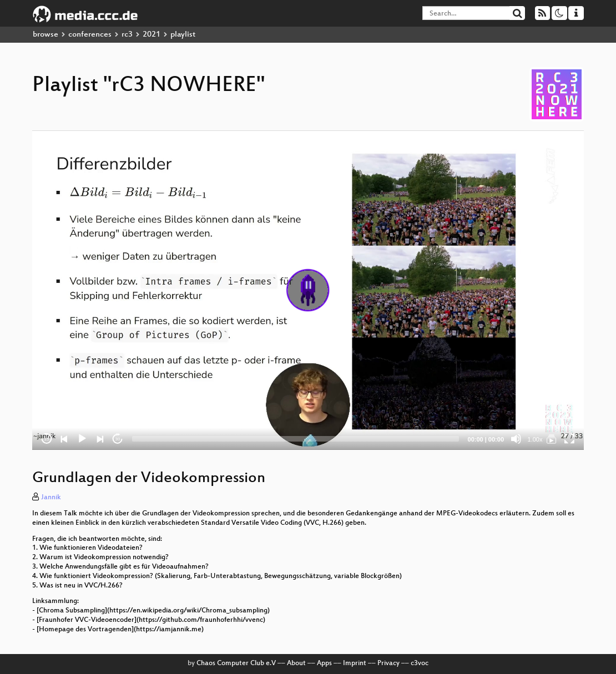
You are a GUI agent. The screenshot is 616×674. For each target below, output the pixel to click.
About (296, 663)
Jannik (51, 498)
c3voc (420, 663)
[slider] (296, 439)
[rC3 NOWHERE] (552, 439)
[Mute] (516, 439)
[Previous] (64, 439)
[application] (308, 290)
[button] (308, 290)
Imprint (355, 663)
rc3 (127, 35)
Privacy (388, 663)
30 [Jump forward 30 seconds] (118, 439)
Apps (324, 663)
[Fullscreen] (569, 439)
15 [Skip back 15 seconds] (47, 439)
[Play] (82, 439)
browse (46, 35)
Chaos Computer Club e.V (236, 663)
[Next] (100, 439)
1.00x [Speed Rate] (535, 439)
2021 (152, 35)
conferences (90, 35)
